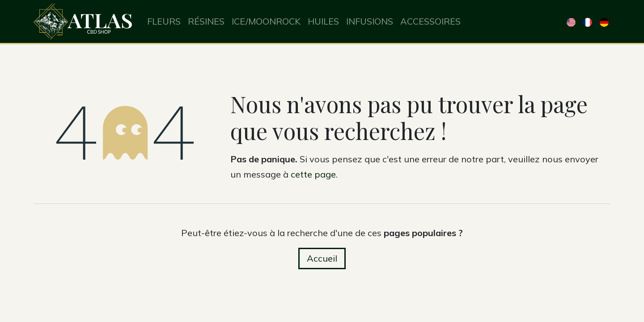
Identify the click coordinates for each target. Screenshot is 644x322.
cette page (313, 174)
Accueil (322, 258)
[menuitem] (164, 21)
